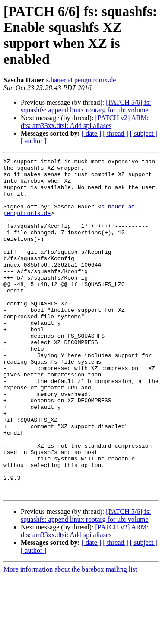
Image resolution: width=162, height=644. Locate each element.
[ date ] (91, 133)
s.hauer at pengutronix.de (81, 80)
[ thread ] (116, 133)
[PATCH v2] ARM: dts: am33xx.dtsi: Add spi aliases (85, 122)
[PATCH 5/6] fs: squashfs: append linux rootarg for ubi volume (86, 106)
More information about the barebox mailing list (70, 636)
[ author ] (34, 141)
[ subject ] (144, 133)
